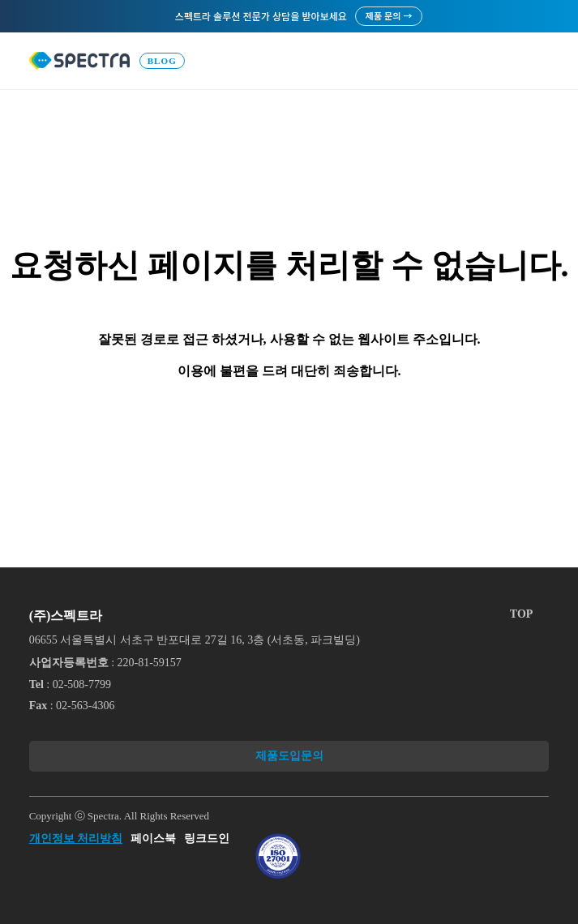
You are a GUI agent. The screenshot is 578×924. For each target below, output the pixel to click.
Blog (162, 61)
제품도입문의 (289, 756)
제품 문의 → (389, 15)
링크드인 (207, 838)
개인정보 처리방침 (76, 838)
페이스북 (153, 838)
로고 (79, 61)
